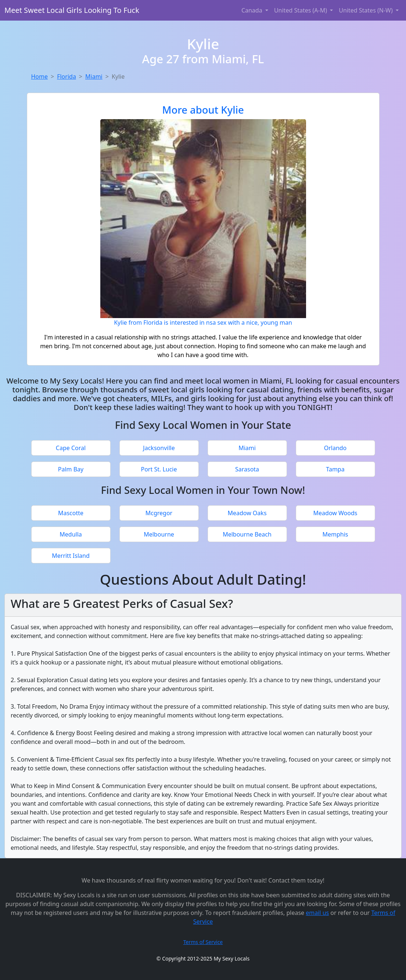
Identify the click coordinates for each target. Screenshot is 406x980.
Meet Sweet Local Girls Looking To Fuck (72, 10)
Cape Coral (71, 448)
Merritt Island (71, 556)
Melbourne (159, 534)
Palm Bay (71, 469)
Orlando (335, 448)
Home (40, 76)
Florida (67, 76)
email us (317, 913)
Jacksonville (159, 448)
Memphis (335, 534)
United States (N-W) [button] (367, 10)
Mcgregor (159, 513)
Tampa (335, 469)
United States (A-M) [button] (301, 10)
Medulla (71, 534)
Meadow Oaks (247, 513)
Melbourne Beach (247, 534)
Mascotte (71, 513)
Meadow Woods (335, 513)
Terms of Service (203, 942)
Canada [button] (253, 10)
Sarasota (247, 469)
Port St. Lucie (159, 469)
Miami (94, 76)
